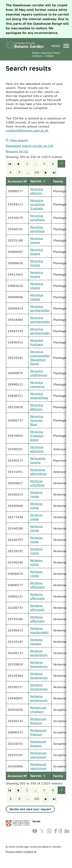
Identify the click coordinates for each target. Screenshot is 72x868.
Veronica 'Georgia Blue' (37, 420)
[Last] (54, 172)
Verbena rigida (36, 494)
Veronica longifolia (37, 218)
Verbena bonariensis (39, 653)
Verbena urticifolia (37, 483)
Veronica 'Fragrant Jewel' (37, 436)
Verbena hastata (36, 642)
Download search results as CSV (30, 146)
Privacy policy (14, 852)
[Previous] (18, 164)
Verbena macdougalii (39, 630)
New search (17, 140)
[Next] (46, 172)
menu (60, 46)
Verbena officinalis (37, 585)
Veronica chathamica (39, 373)
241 (37, 172)
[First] (10, 164)
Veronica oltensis (37, 191)
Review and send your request (30, 809)
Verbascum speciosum (38, 755)
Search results (28, 68)
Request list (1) (17, 151)
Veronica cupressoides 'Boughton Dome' (40, 358)
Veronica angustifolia (39, 396)
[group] (36, 479)
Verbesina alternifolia (38, 472)
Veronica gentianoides (40, 308)
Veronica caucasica (37, 384)
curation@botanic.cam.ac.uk (27, 130)
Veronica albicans (37, 407)
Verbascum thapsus (38, 721)
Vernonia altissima (37, 449)
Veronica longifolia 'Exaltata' (37, 204)
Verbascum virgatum (38, 710)
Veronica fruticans (37, 342)
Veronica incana (37, 240)
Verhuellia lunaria (38, 460)
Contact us (30, 852)
